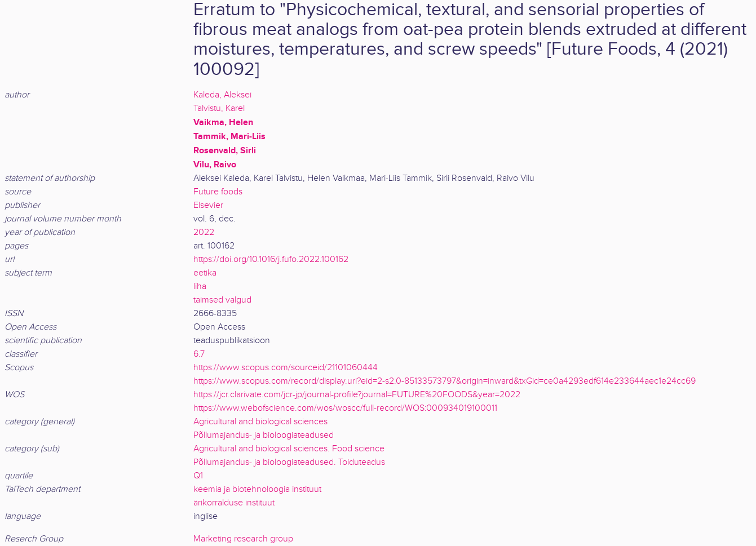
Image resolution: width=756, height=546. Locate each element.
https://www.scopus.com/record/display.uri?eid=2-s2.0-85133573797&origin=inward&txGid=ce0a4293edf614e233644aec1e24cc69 (445, 381)
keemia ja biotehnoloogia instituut (257, 489)
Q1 (198, 476)
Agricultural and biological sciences (260, 422)
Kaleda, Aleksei (222, 95)
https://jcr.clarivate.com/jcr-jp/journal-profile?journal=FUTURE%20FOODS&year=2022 (357, 395)
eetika (205, 273)
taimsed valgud (222, 300)
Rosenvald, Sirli (225, 150)
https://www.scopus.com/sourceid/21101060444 (286, 368)
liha (200, 287)
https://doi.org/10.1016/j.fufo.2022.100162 (271, 259)
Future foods (218, 192)
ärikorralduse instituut (234, 503)
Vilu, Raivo (215, 165)
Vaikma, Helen (223, 122)
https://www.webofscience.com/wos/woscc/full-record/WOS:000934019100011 (345, 408)
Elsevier (208, 205)
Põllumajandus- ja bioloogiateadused (264, 435)
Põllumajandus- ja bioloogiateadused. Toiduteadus (289, 462)
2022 (204, 232)
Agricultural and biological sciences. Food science (289, 449)
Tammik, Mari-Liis (229, 136)
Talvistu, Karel (219, 108)
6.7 (199, 354)
